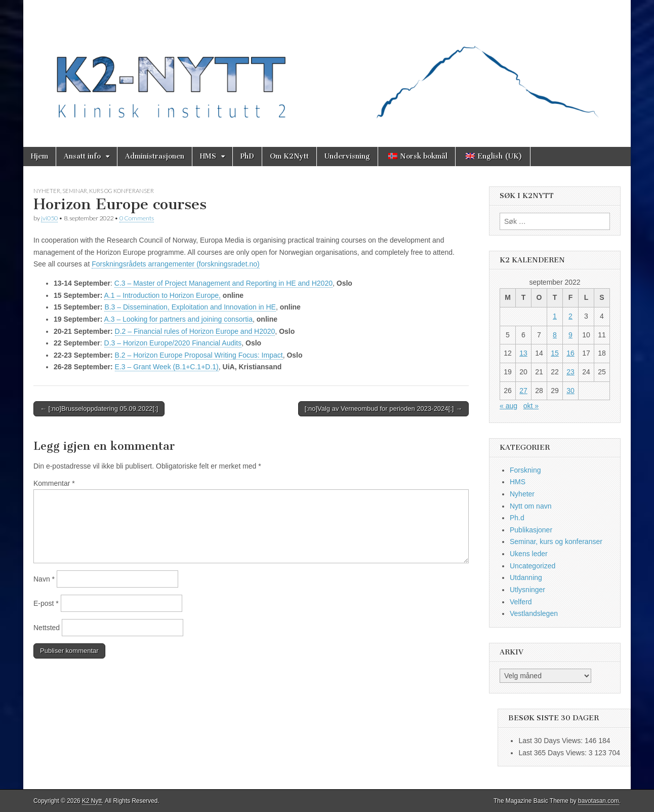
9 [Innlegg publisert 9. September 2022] (570, 335)
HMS (208, 156)
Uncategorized (533, 566)
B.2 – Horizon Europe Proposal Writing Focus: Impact (199, 355)
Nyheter (47, 191)
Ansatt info (82, 156)
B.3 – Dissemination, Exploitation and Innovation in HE (190, 307)
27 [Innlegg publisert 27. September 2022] (523, 391)
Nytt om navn (530, 506)
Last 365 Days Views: (553, 753)
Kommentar (54, 483)
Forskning (525, 470)
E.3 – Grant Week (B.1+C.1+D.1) (167, 367)
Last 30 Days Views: (551, 741)
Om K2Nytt (289, 156)
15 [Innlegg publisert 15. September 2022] (555, 353)
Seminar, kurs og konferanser (108, 191)
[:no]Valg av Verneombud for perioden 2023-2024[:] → (383, 409)
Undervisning (347, 156)
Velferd (521, 602)
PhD (247, 156)
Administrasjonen (155, 156)
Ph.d (517, 518)
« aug (508, 406)
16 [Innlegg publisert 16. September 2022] (570, 353)
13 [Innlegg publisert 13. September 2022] (523, 353)
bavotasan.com (599, 801)
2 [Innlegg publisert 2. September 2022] (570, 316)
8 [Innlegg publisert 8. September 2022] (555, 335)
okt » (531, 406)
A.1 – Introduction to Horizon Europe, (162, 295)
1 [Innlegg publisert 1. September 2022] (555, 316)
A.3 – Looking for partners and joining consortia (178, 319)
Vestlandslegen (534, 613)
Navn (44, 579)
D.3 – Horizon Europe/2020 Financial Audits (173, 343)
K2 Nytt (92, 801)
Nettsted (47, 628)
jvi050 (49, 218)
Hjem (39, 156)
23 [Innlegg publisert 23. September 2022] (570, 372)
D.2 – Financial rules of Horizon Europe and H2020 (195, 331)
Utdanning (526, 577)
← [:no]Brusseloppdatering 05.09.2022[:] (99, 409)
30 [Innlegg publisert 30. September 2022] (570, 391)
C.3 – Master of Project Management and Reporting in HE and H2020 (223, 283)
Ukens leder (529, 554)
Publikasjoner (531, 530)
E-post (46, 603)
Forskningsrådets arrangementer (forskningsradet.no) (176, 264)
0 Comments (137, 218)
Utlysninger (527, 590)
